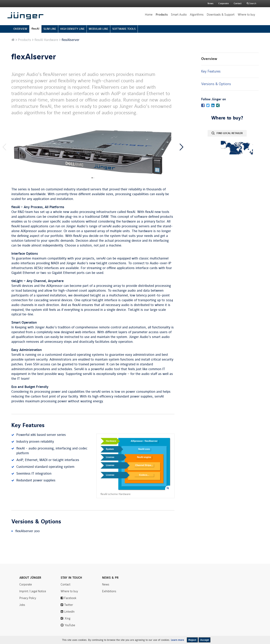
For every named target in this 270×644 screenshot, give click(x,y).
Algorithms (197, 15)
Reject (192, 640)
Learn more (177, 640)
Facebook (70, 598)
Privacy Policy (28, 598)
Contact (238, 3)
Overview (209, 59)
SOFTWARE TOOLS (124, 29)
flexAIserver (34, 57)
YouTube (70, 625)
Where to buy (246, 15)
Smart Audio (179, 15)
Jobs (22, 605)
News (210, 3)
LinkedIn (69, 612)
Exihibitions (109, 591)
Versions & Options (216, 84)
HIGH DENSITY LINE (72, 29)
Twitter (69, 605)
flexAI (35, 29)
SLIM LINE (50, 29)
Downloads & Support (221, 15)
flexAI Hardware (46, 40)
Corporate (26, 584)
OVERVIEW (20, 29)
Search (252, 3)
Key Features (211, 71)
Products (162, 15)
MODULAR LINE (98, 29)
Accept (204, 640)
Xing (67, 618)
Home (149, 15)
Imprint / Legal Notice (33, 591)
